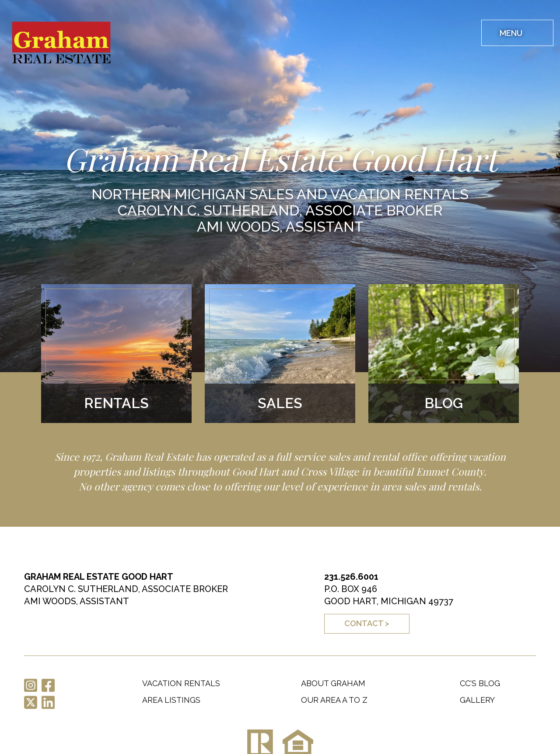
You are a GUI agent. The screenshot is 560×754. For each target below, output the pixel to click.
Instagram (31, 685)
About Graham (333, 683)
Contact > (367, 623)
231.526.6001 (351, 577)
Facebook (48, 685)
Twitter (31, 702)
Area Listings (171, 700)
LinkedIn (48, 702)
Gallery (477, 700)
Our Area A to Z (334, 700)
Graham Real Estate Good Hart (65, 44)
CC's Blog (480, 683)
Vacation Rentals (181, 683)
